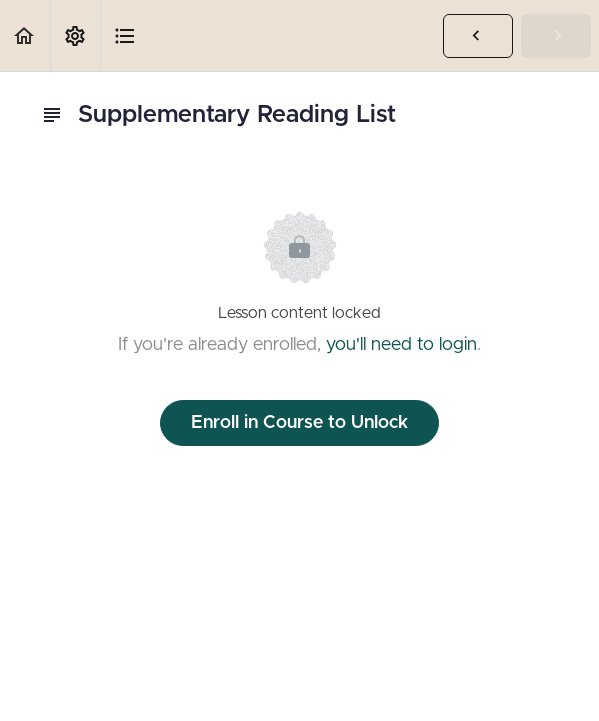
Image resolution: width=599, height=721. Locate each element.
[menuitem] (75, 35)
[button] (25, 35)
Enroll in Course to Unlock (299, 423)
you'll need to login (401, 345)
